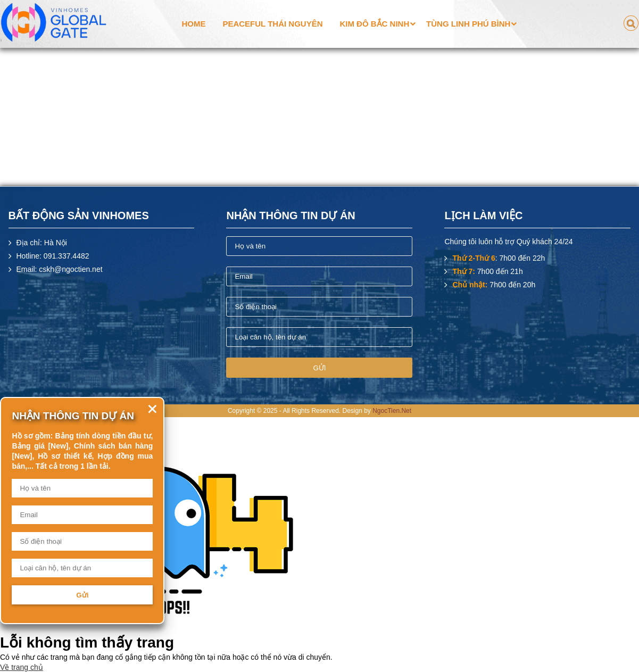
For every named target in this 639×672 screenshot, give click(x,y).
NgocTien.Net (392, 411)
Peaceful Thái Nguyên (272, 24)
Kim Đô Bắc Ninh (374, 24)
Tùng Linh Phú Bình (468, 24)
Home (194, 24)
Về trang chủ (22, 667)
